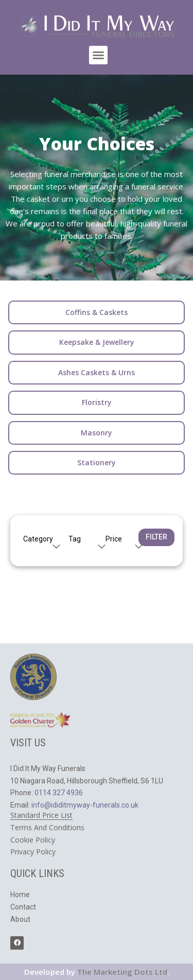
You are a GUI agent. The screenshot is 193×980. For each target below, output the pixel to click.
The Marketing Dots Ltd (122, 972)
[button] (98, 55)
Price (114, 539)
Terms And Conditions (47, 827)
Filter (156, 537)
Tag (75, 539)
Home (20, 895)
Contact (23, 907)
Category (38, 539)
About (20, 919)
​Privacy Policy (33, 852)
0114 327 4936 (59, 793)
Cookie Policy (33, 840)
